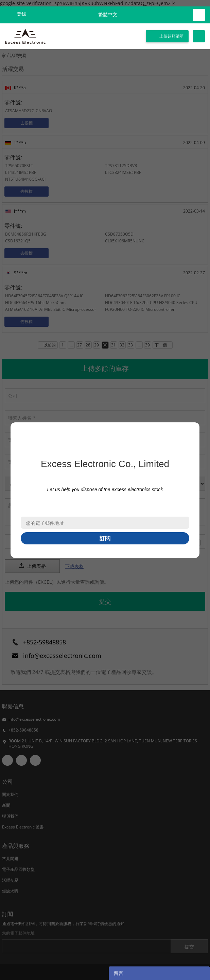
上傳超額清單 (172, 36)
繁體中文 (108, 15)
